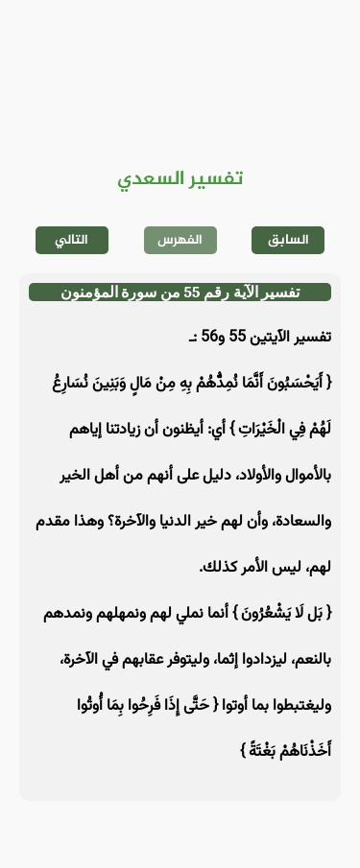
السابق (288, 240)
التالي (72, 240)
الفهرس (180, 240)
